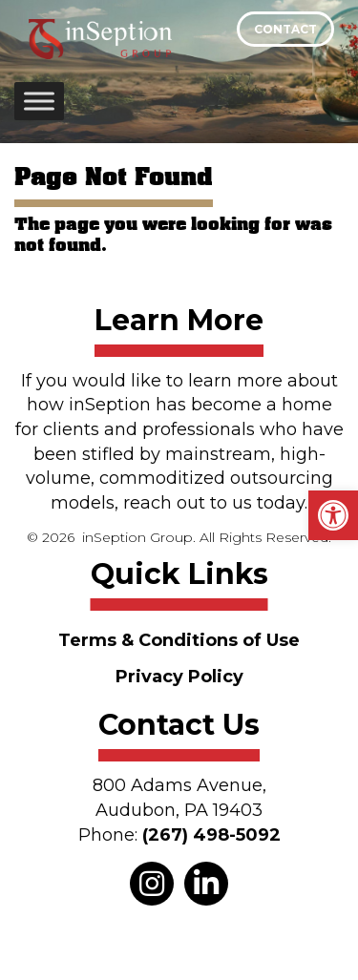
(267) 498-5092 (211, 835)
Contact (285, 29)
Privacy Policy (179, 677)
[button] (333, 515)
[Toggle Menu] (39, 101)
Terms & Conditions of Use (179, 640)
